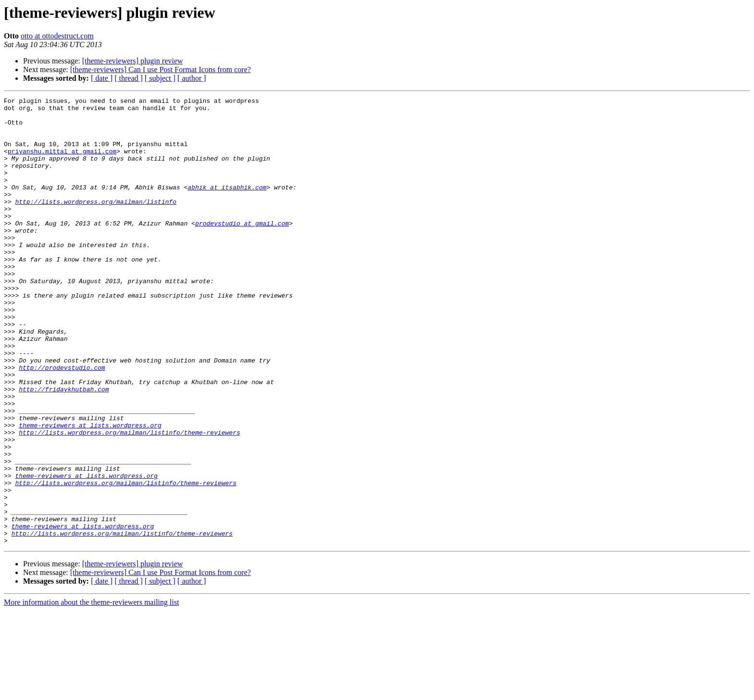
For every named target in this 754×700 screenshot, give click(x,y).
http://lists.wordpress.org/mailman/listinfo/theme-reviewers (129, 500)
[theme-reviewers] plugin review (133, 61)
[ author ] (192, 78)
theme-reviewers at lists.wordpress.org (90, 491)
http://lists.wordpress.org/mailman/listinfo (95, 223)
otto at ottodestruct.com (57, 36)
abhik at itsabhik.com (227, 206)
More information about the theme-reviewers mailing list (91, 692)
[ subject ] (160, 78)
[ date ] (102, 78)
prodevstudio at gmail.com (242, 249)
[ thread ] (129, 78)
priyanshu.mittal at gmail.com (62, 162)
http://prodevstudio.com (62, 422)
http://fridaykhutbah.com (64, 448)
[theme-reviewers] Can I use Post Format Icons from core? (161, 69)
